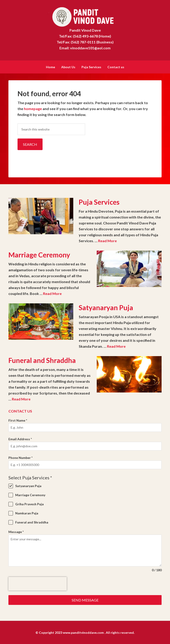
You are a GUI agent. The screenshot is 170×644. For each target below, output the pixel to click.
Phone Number (20, 457)
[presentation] (38, 583)
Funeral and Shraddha (42, 360)
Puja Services (99, 201)
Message (16, 531)
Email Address (20, 439)
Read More (107, 240)
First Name (18, 420)
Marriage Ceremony (39, 254)
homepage (33, 108)
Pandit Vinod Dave (85, 16)
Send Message (85, 600)
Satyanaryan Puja (106, 307)
